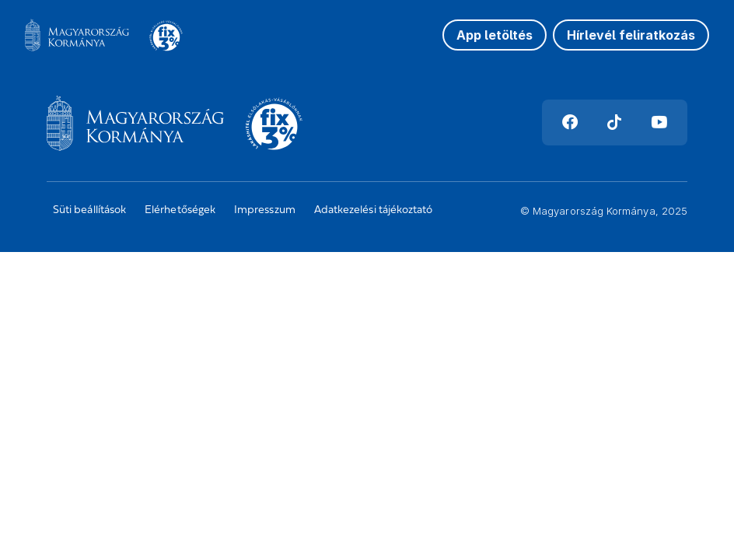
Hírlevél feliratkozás (631, 35)
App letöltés (495, 35)
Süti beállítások (89, 210)
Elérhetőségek (180, 210)
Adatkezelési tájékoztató (374, 210)
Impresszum (265, 210)
